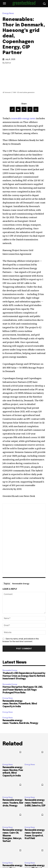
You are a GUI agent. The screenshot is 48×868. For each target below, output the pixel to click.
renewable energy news (23, 118)
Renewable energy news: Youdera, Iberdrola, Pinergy (13, 803)
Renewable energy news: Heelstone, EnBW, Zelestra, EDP (35, 803)
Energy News (9, 13)
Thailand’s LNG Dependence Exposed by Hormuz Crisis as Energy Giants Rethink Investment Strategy (24, 676)
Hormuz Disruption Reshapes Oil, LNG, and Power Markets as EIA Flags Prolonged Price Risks (23, 690)
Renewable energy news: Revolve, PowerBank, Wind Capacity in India (20, 704)
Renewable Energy (21, 583)
